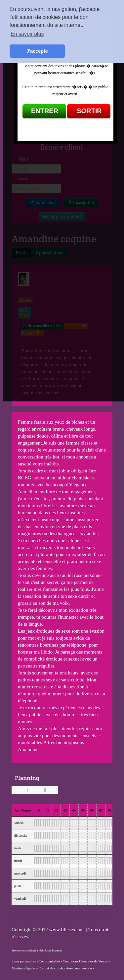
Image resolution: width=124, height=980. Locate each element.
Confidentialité (49, 961)
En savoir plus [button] (27, 34)
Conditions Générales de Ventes (85, 961)
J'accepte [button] (37, 51)
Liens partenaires (24, 961)
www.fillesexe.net (67, 930)
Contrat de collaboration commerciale (65, 968)
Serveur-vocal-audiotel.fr (25, 951)
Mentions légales (24, 968)
